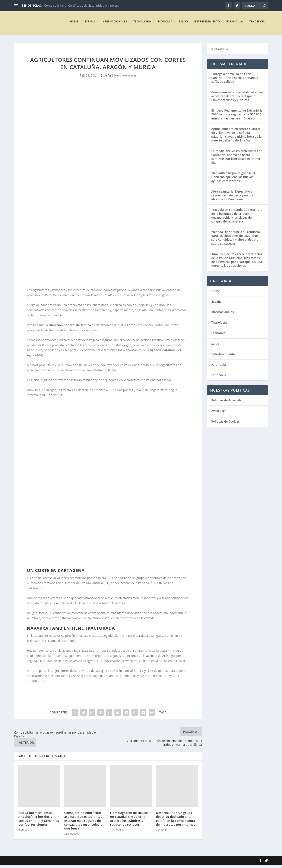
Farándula (235, 24)
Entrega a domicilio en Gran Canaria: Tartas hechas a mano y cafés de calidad (235, 81)
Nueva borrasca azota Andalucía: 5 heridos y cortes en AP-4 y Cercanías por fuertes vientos (39, 822)
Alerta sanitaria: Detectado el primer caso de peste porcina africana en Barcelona (232, 198)
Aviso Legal (219, 414)
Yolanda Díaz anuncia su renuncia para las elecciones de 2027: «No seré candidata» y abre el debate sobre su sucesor (236, 241)
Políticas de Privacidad (227, 403)
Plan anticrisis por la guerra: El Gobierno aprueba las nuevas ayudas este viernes (233, 180)
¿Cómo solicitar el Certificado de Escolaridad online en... (82, 5)
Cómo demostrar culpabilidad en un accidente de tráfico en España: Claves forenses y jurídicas (237, 99)
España (90, 24)
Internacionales (114, 24)
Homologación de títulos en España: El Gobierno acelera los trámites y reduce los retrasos (129, 822)
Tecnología (142, 24)
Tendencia (257, 24)
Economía (165, 24)
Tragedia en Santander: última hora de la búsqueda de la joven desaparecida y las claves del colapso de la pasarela (237, 218)
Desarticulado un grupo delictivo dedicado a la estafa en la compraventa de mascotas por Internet (176, 822)
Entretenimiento (207, 24)
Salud (183, 24)
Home (74, 24)
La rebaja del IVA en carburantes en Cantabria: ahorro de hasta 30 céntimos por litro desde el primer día (237, 160)
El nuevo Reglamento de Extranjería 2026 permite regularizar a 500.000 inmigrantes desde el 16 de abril (237, 117)
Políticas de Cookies (226, 424)
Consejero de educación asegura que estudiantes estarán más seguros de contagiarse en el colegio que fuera (83, 824)
